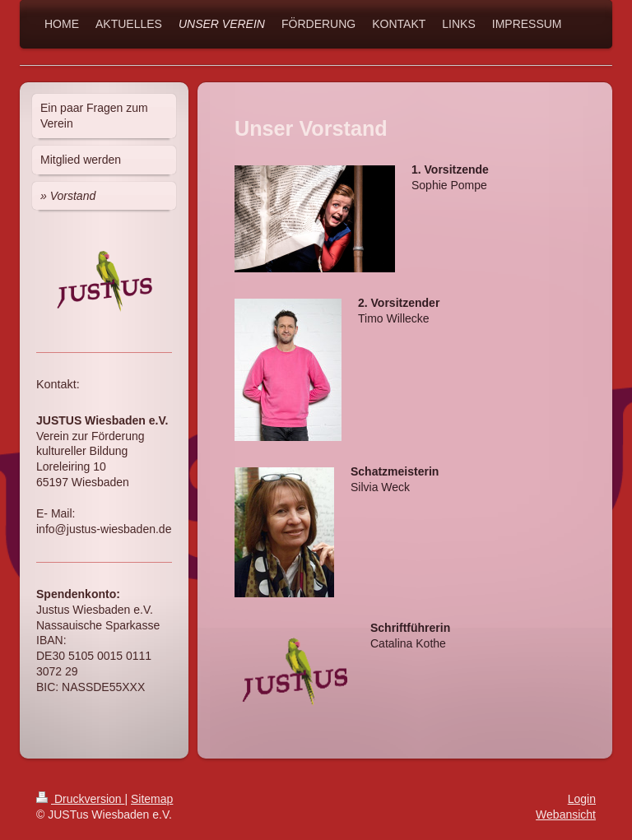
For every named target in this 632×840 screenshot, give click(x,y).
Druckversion (80, 799)
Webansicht (566, 814)
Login (582, 799)
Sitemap (152, 799)
